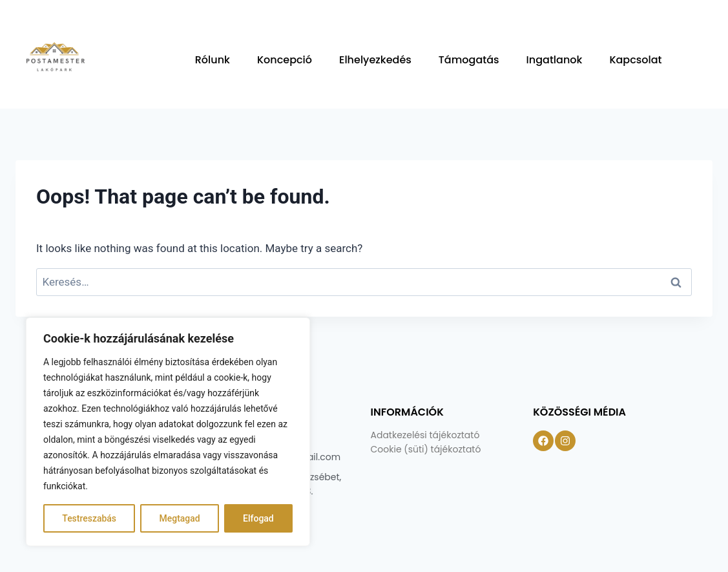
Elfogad (258, 518)
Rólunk (213, 60)
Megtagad (179, 518)
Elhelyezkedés (375, 60)
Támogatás (469, 60)
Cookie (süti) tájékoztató (426, 449)
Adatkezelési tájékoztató (425, 435)
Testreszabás (89, 518)
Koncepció (285, 60)
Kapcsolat (635, 60)
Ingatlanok (555, 60)
